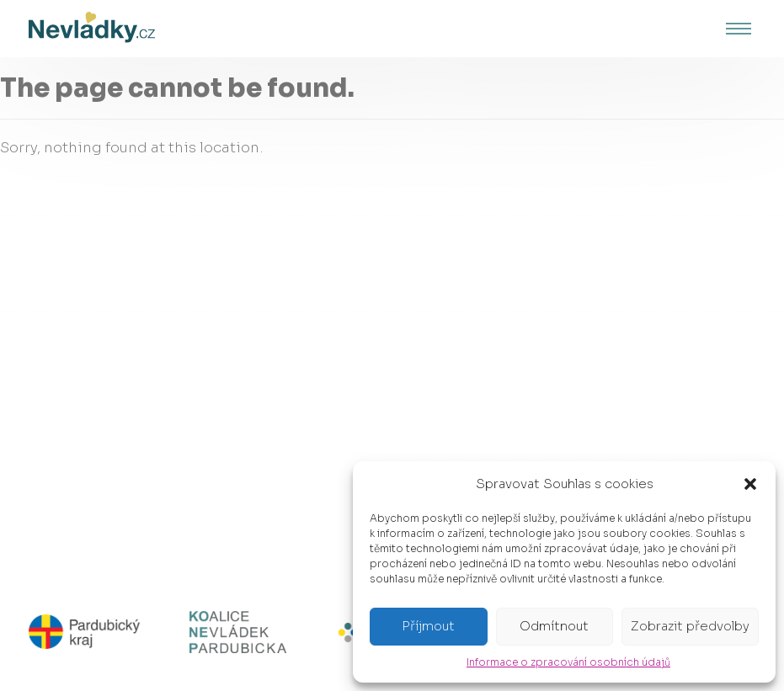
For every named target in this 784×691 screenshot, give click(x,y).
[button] (750, 484)
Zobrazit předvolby (690, 626)
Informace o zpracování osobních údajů (568, 662)
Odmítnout (554, 626)
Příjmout (428, 626)
